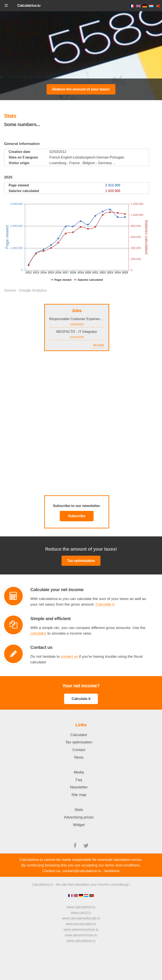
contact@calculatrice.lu (82, 871)
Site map (79, 795)
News (79, 757)
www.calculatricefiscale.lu (81, 918)
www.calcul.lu (81, 913)
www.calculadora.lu (81, 941)
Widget (79, 825)
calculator (38, 633)
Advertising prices (79, 817)
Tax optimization (81, 561)
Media (79, 772)
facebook (112, 871)
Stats (79, 810)
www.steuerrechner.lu (81, 935)
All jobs (99, 345)
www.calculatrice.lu (81, 907)
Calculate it (105, 604)
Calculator (79, 735)
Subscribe (77, 516)
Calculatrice (29, 5)
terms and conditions (122, 865)
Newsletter (79, 787)
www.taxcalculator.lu (81, 924)
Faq (79, 780)
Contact (79, 750)
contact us (69, 656)
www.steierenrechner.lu (81, 929)
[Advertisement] (41, 56)
